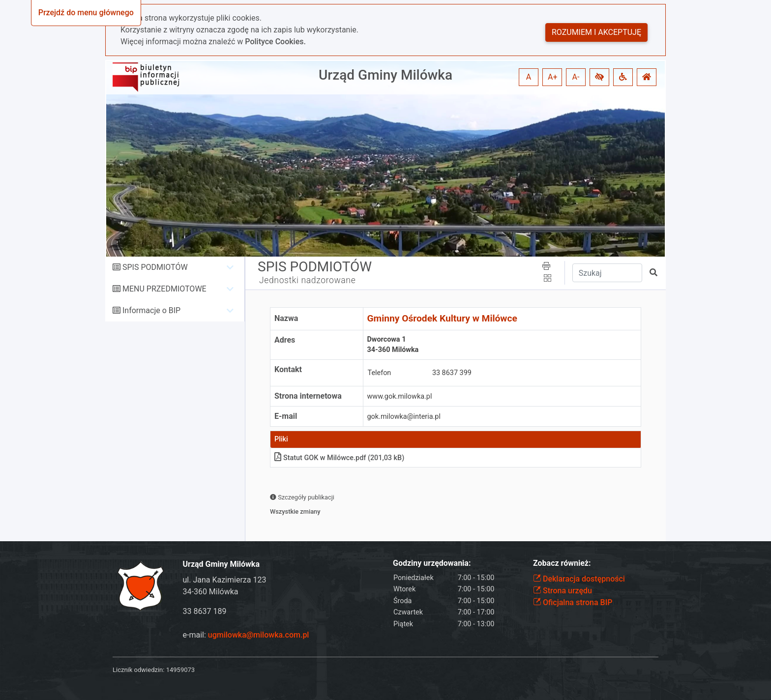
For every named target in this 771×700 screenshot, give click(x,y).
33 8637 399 (452, 373)
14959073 (180, 670)
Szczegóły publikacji (302, 497)
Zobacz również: (562, 563)
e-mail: (246, 635)
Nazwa (286, 318)
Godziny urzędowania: (432, 563)
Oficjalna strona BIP (573, 602)
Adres (285, 340)
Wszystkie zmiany (295, 511)
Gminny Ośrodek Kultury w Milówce (442, 318)
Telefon (380, 373)
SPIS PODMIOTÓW (155, 267)
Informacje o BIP (151, 310)
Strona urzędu (563, 591)
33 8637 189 (205, 611)
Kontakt (288, 369)
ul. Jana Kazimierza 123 (225, 580)
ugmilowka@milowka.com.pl (259, 635)
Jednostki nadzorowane (307, 280)
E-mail (286, 416)
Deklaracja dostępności (579, 579)
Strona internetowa (308, 396)
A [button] (529, 77)
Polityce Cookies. (275, 42)
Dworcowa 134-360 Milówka (393, 345)
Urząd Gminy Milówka (385, 75)
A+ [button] (553, 77)
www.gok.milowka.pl (400, 396)
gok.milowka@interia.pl (404, 417)
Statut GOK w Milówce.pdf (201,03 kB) (339, 458)
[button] (599, 77)
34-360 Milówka (211, 592)
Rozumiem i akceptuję (596, 32)
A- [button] (576, 77)
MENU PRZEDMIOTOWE (164, 289)
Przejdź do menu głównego (86, 13)
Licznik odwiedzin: (138, 670)
